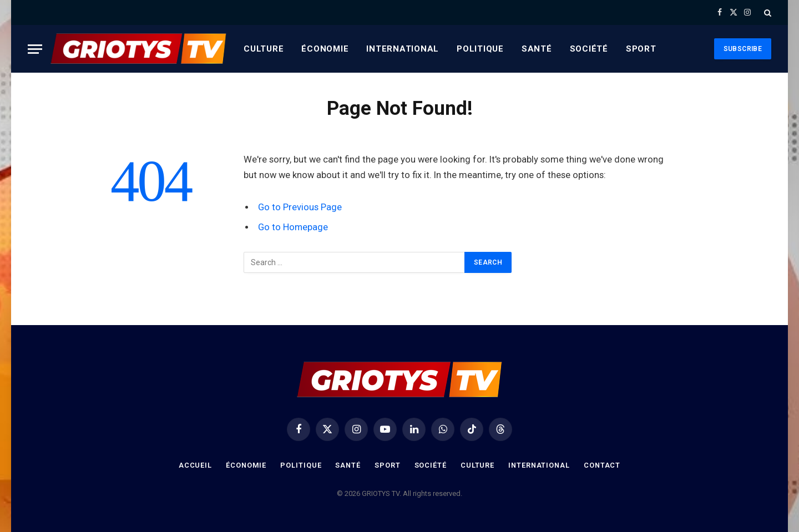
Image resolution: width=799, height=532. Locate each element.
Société (589, 49)
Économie (325, 49)
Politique (480, 49)
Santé (537, 49)
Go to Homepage (293, 227)
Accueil (194, 465)
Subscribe (743, 49)
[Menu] (35, 49)
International (403, 49)
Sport (641, 49)
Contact (603, 465)
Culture (264, 49)
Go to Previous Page (300, 207)
